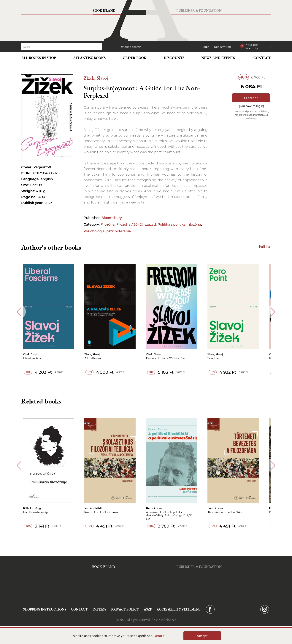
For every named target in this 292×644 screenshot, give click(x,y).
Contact (262, 58)
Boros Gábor (222, 508)
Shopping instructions (45, 609)
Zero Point (220, 358)
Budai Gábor (160, 508)
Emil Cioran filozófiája (39, 512)
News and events (218, 58)
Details (159, 636)
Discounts (174, 58)
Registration (222, 47)
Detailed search (130, 47)
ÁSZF (148, 609)
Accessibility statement (179, 609)
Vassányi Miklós (99, 508)
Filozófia (108, 225)
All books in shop (39, 58)
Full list (265, 246)
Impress (99, 609)
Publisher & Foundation (199, 11)
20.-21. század (145, 225)
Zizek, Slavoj (96, 78)
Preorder (251, 98)
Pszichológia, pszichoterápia (107, 231)
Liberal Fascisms (36, 358)
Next (273, 312)
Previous (19, 312)
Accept (202, 636)
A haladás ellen (97, 358)
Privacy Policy (125, 609)
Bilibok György (36, 508)
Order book (135, 58)
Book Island (104, 11)
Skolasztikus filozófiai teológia (106, 512)
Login (206, 47)
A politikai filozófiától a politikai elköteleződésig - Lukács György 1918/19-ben (175, 516)
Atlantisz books (89, 58)
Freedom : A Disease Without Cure (171, 358)
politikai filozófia (187, 225)
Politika (164, 225)
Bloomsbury (112, 218)
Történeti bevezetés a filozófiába (231, 512)
